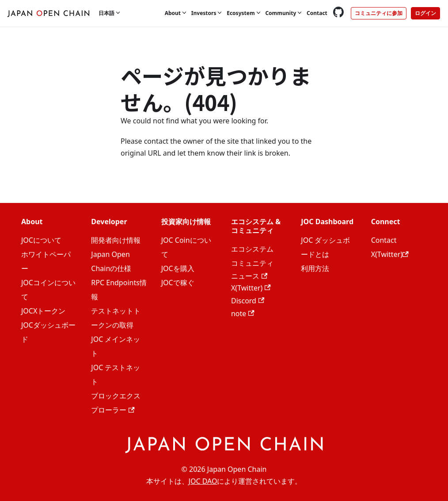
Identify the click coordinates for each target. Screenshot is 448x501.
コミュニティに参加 (379, 13)
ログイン (425, 13)
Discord (248, 301)
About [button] (173, 13)
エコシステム (252, 249)
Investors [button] (204, 13)
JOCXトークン (43, 311)
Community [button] (281, 13)
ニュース (249, 276)
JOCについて (41, 240)
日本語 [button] (106, 13)
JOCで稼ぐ (178, 283)
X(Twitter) (251, 288)
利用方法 (315, 268)
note (243, 314)
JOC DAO (203, 481)
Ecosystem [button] (241, 13)
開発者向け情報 (116, 240)
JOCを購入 (178, 268)
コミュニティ (252, 263)
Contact (317, 13)
